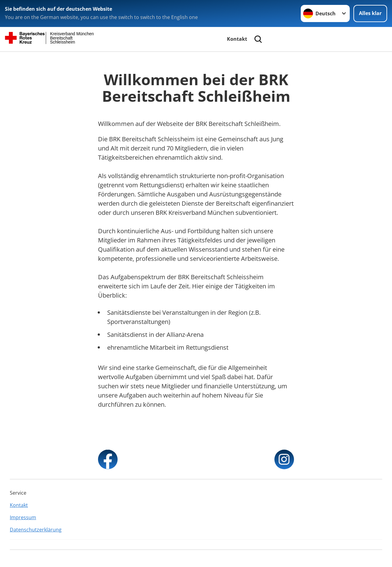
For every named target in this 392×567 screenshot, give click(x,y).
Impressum (23, 517)
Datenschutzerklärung (36, 530)
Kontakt (237, 39)
